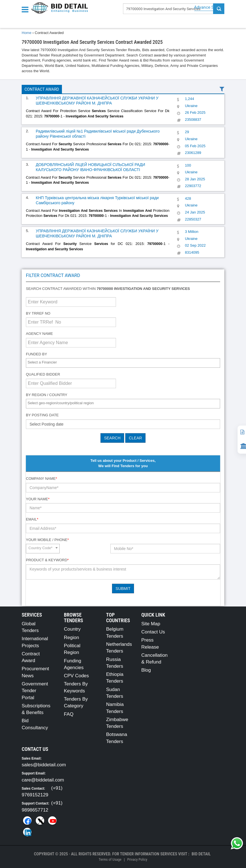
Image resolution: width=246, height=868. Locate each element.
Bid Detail (201, 854)
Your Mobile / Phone (47, 540)
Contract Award (42, 89)
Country (72, 629)
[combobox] (123, 363)
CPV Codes (76, 676)
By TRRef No (38, 313)
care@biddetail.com (43, 780)
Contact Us (153, 632)
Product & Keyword (47, 560)
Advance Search (209, 7)
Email (32, 519)
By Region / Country (47, 395)
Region (71, 638)
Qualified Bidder (43, 374)
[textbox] (124, 363)
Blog (146, 670)
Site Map (151, 624)
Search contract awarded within (108, 289)
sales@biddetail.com (44, 765)
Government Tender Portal (35, 691)
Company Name (42, 479)
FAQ (69, 714)
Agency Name (39, 334)
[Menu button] (26, 9)
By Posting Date (42, 415)
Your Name (38, 499)
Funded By (36, 354)
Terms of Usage (110, 859)
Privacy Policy (137, 859)
